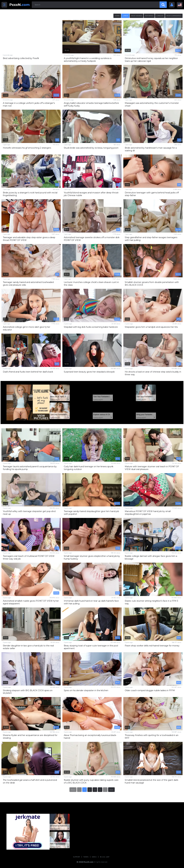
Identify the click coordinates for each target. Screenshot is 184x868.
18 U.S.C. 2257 (105, 857)
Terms (86, 857)
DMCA (94, 857)
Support (76, 857)
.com (19, 5)
